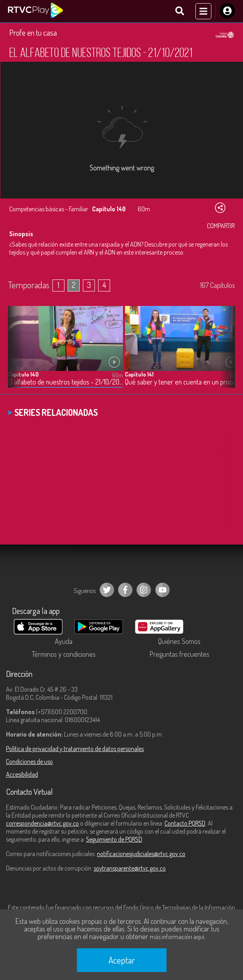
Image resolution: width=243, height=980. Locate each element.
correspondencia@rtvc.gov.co (42, 823)
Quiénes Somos (179, 641)
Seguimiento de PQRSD (114, 839)
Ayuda (64, 641)
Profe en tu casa (33, 32)
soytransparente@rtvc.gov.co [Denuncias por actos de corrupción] (130, 868)
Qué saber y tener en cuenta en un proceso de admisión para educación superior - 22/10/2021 (182, 382)
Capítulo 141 (139, 374)
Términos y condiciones (64, 654)
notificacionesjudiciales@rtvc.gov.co (141, 854)
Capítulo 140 (23, 374)
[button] (225, 353)
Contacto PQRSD (185, 823)
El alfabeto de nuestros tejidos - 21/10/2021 (65, 382)
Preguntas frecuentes (179, 654)
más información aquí (177, 937)
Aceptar (122, 960)
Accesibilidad (22, 774)
